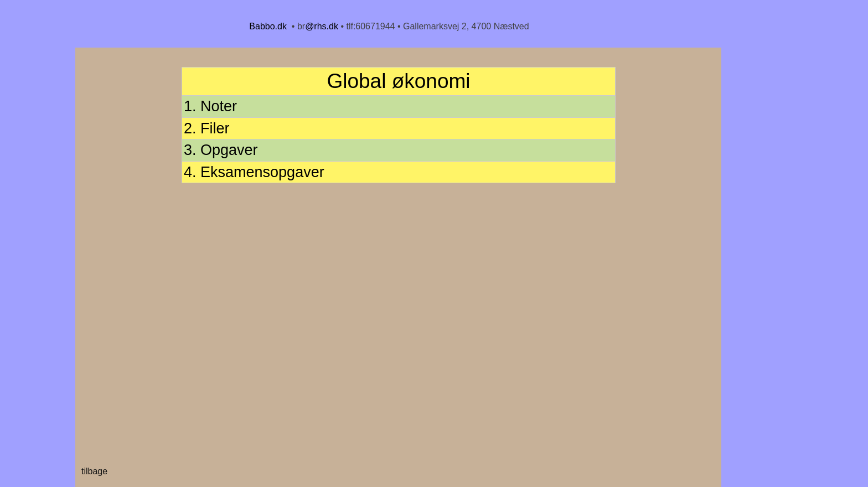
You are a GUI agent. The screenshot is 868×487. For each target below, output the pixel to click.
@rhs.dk (322, 26)
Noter (219, 106)
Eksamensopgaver (262, 172)
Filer (215, 128)
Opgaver (229, 150)
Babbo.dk (268, 26)
